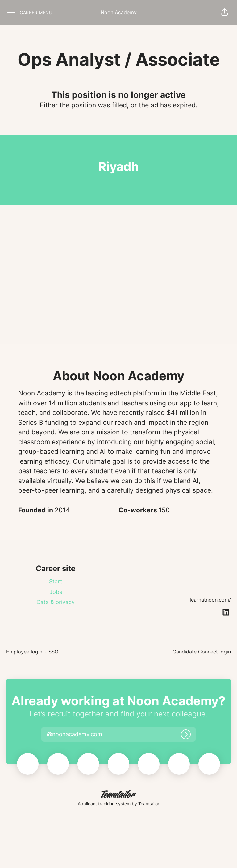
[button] (225, 12)
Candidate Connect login (202, 652)
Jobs (56, 592)
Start (56, 581)
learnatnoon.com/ (210, 600)
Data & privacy (56, 602)
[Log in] (186, 734)
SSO (53, 652)
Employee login (24, 652)
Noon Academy (119, 12)
